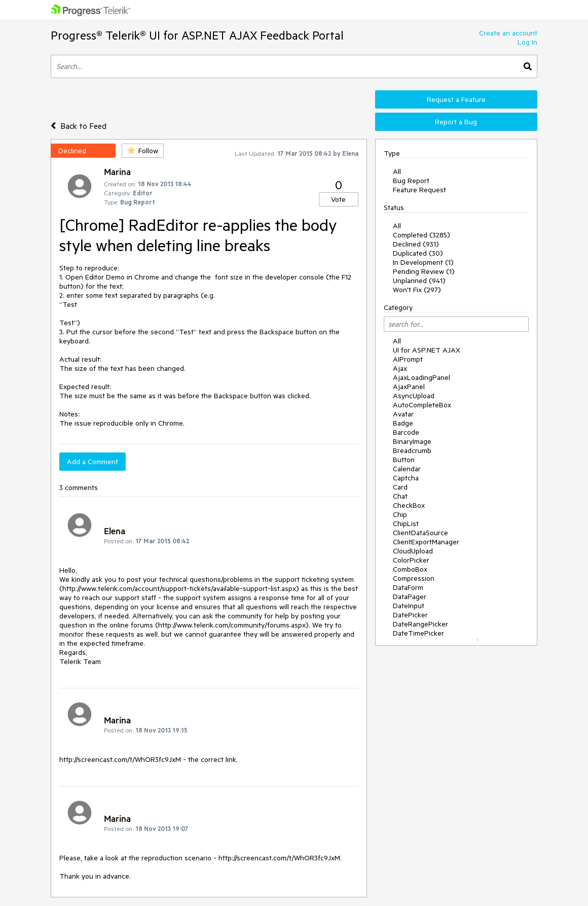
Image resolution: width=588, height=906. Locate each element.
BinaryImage (412, 441)
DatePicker (410, 615)
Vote (338, 199)
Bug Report (411, 181)
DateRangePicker (420, 624)
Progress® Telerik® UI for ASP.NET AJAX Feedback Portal (197, 35)
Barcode (406, 432)
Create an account (508, 33)
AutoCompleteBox (422, 405)
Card (400, 487)
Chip (400, 514)
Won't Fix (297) (417, 290)
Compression (414, 578)
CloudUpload (413, 551)
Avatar (403, 414)
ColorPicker (411, 560)
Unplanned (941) (419, 281)
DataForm (408, 587)
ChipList (406, 524)
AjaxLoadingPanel (421, 377)
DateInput (409, 606)
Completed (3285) (421, 235)
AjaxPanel (409, 387)
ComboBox (410, 569)
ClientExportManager (426, 542)
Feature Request (419, 190)
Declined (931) (416, 244)
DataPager (410, 597)
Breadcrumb (412, 450)
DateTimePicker (418, 633)
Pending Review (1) (424, 271)
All (397, 171)
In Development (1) (423, 262)
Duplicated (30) (418, 253)
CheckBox (409, 505)
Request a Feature (456, 99)
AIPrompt (408, 359)
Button (404, 460)
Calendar (407, 469)
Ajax (400, 368)
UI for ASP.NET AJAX (427, 350)
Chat (400, 496)
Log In (527, 42)
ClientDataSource (420, 533)
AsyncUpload (414, 396)
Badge (403, 423)
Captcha (406, 478)
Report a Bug (456, 122)
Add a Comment (93, 462)
